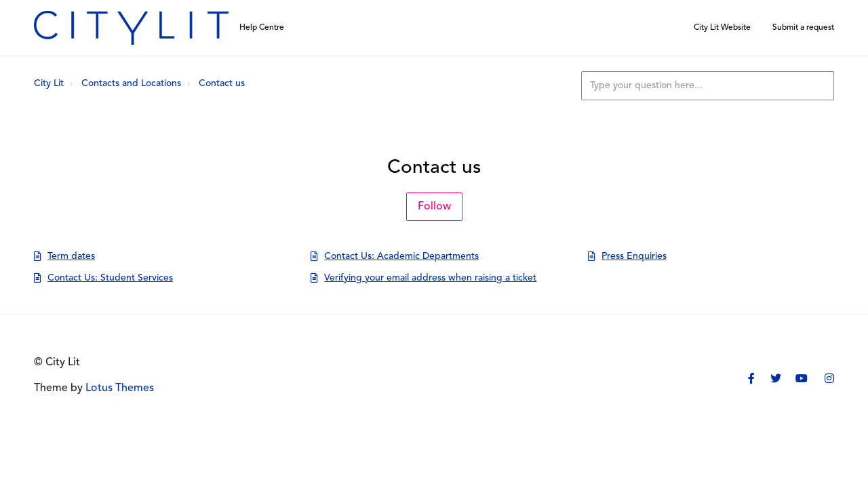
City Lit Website (722, 28)
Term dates (71, 257)
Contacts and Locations (131, 84)
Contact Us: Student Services (110, 278)
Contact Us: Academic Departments (401, 257)
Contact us (222, 84)
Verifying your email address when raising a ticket (430, 278)
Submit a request (803, 28)
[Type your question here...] (708, 86)
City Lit (49, 84)
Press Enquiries (634, 257)
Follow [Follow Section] (434, 207)
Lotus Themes (120, 388)
